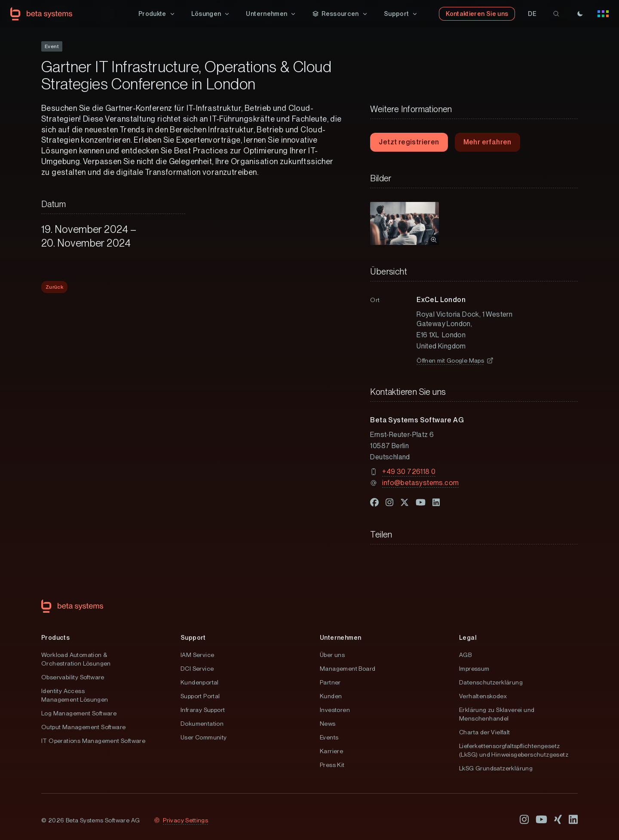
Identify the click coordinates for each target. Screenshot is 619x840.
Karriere (331, 751)
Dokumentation (202, 724)
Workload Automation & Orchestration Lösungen (76, 659)
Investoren (335, 710)
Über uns (332, 655)
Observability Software (73, 677)
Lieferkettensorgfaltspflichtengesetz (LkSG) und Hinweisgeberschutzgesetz (514, 750)
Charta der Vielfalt (485, 732)
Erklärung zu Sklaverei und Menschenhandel (497, 714)
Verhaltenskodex (483, 696)
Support (193, 638)
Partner (330, 682)
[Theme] (580, 14)
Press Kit (332, 765)
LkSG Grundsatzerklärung (496, 768)
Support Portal (200, 696)
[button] (157, 14)
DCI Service (197, 669)
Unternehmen (340, 638)
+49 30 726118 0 (409, 472)
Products (55, 638)
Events (329, 737)
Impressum (474, 669)
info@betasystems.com (420, 483)
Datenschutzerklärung (491, 682)
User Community (204, 737)
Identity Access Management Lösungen (75, 695)
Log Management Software (79, 713)
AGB (465, 655)
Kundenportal (200, 682)
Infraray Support (203, 710)
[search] (556, 14)
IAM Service (197, 655)
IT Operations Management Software (93, 741)
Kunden (331, 696)
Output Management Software (83, 727)
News (328, 724)
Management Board (348, 669)
